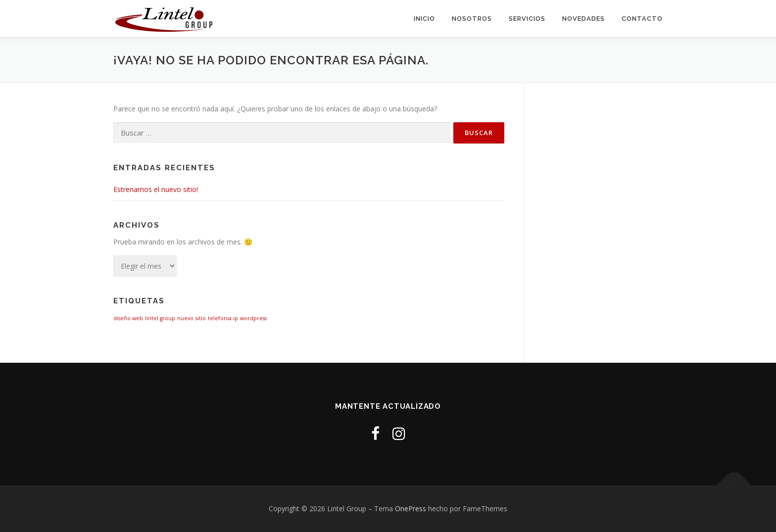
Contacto (642, 19)
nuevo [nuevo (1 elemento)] (185, 318)
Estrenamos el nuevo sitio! (156, 189)
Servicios (527, 19)
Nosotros (472, 19)
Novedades (583, 19)
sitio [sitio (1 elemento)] (201, 318)
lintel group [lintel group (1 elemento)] (160, 318)
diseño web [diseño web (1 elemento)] (128, 318)
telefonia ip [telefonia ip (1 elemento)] (223, 318)
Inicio (424, 19)
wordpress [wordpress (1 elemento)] (253, 318)
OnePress (411, 508)
